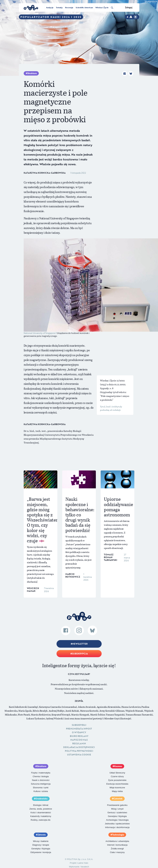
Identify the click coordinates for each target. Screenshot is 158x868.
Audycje (50, 7)
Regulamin (79, 743)
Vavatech (85, 867)
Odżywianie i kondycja (41, 852)
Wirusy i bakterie (41, 841)
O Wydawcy (79, 732)
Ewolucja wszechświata (117, 784)
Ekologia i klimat (41, 805)
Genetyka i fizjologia (117, 816)
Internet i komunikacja (117, 845)
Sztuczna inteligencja (41, 784)
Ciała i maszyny (117, 852)
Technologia (118, 835)
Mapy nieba (117, 791)
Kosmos (118, 766)
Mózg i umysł (117, 809)
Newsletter (80, 644)
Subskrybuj (79, 725)
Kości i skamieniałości (41, 813)
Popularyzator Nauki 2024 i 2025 (51, 17)
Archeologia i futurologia (117, 820)
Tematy (59, 7)
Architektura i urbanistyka (117, 841)
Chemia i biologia (41, 776)
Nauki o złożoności (41, 780)
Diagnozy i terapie (41, 845)
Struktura (32, 73)
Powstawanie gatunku (117, 805)
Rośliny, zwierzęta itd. (41, 820)
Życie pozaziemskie (117, 780)
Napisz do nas (79, 740)
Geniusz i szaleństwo (117, 813)
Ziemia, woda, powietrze (41, 809)
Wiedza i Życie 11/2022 (112, 380)
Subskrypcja (80, 654)
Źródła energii (117, 849)
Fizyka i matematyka (41, 773)
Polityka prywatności (79, 751)
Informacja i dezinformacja (117, 827)
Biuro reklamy (79, 736)
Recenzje (69, 7)
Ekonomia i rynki (41, 788)
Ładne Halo (83, 863)
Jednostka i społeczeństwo (117, 824)
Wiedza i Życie (102, 7)
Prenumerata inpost (79, 729)
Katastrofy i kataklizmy (41, 816)
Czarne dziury (117, 776)
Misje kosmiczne (117, 788)
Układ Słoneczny (117, 773)
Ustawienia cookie (79, 755)
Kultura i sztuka (41, 791)
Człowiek (118, 799)
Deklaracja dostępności (79, 747)
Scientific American (84, 7)
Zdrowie (42, 835)
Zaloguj (129, 7)
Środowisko (42, 799)
